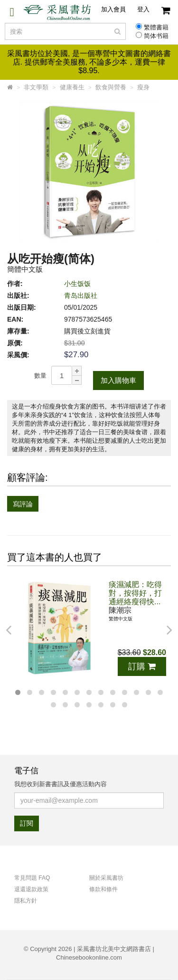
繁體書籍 (156, 28)
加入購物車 (118, 380)
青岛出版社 (81, 295)
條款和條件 (103, 889)
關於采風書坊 (106, 878)
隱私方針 (26, 901)
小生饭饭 (77, 284)
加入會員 (113, 9)
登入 (143, 9)
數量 (40, 376)
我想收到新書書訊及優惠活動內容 (61, 784)
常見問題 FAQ (32, 878)
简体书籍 (156, 36)
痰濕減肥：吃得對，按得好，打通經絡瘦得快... (135, 593)
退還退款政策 (31, 889)
